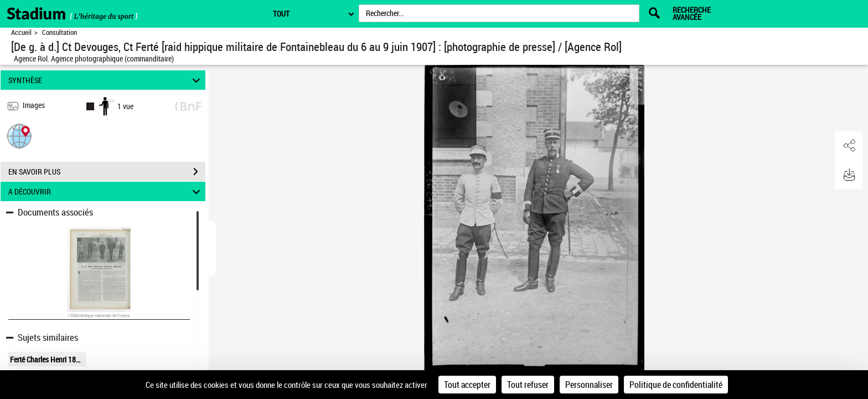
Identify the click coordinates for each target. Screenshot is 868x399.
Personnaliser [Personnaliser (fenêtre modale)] (589, 385)
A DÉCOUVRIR (106, 191)
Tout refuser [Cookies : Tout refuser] (528, 385)
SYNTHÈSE (106, 80)
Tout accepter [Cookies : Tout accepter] (467, 385)
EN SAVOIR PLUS (107, 172)
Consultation (60, 32)
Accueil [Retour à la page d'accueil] (21, 32)
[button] (19, 135)
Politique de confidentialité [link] (676, 385)
